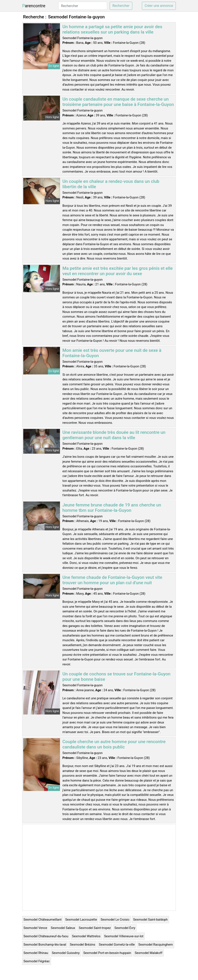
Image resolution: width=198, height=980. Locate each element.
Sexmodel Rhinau (36, 953)
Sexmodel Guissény (66, 953)
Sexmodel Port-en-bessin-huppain (107, 953)
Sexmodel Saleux (63, 928)
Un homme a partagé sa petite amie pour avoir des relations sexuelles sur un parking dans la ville (112, 29)
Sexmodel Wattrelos (86, 936)
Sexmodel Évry (125, 928)
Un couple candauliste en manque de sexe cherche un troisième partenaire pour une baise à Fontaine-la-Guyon (118, 102)
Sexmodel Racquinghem (156, 945)
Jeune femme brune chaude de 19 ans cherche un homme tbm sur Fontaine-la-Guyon (112, 508)
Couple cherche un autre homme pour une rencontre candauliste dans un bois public (114, 744)
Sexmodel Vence (35, 928)
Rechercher (121, 6)
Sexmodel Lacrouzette (81, 920)
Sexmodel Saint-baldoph (150, 920)
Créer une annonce (159, 6)
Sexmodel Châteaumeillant (43, 920)
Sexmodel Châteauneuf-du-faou (46, 936)
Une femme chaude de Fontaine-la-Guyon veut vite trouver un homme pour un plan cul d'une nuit (112, 580)
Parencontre (34, 6)
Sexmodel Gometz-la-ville (117, 945)
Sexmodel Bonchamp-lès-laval (45, 945)
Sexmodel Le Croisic (115, 920)
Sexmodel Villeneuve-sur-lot (124, 936)
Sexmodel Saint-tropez (95, 928)
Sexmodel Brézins (82, 945)
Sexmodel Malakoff (148, 953)
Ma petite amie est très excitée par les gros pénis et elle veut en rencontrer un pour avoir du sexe (118, 271)
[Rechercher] (83, 6)
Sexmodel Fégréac (37, 961)
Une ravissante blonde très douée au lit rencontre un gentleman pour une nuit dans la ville (114, 435)
